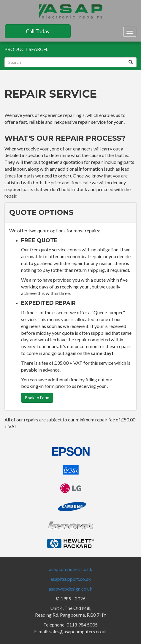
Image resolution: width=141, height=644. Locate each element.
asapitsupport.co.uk (71, 579)
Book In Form (37, 398)
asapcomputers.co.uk (71, 569)
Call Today (38, 31)
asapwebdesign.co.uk (70, 589)
